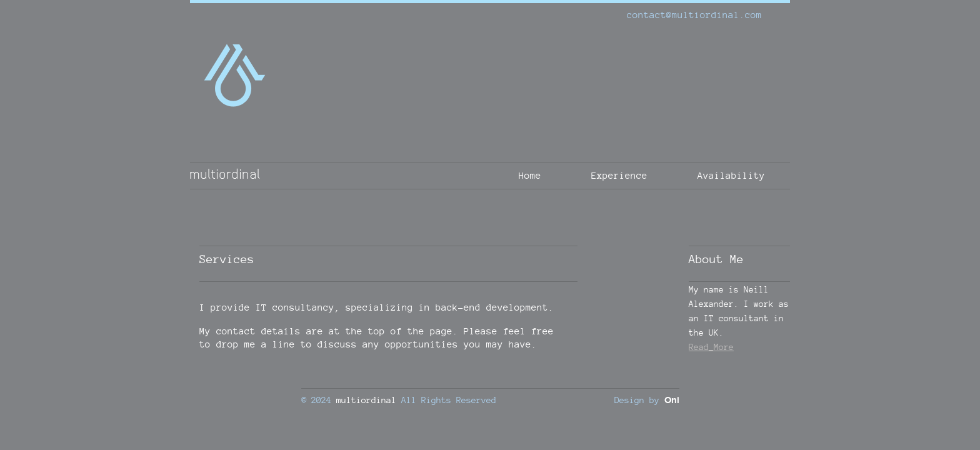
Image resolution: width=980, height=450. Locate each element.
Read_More (711, 347)
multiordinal (366, 400)
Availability (731, 175)
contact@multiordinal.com (694, 15)
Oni (672, 400)
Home (530, 175)
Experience (619, 175)
